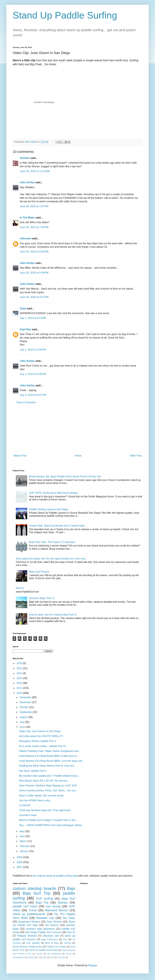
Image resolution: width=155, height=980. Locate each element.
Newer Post (20, 456)
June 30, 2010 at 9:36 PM (34, 273)
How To (71, 932)
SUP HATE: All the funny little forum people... (54, 493)
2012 (20, 683)
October (24, 707)
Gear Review (54, 922)
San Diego (69, 918)
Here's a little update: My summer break (41, 796)
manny (68, 954)
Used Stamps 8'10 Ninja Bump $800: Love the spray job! (51, 761)
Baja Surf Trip (36, 893)
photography (18, 957)
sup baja (61, 957)
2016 (20, 663)
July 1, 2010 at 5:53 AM (33, 318)
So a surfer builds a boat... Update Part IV (42, 746)
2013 (20, 678)
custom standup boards (34, 888)
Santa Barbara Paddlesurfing (27, 947)
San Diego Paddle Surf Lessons (43, 932)
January (24, 851)
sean (45, 957)
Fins (65, 939)
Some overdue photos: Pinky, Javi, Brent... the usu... (48, 790)
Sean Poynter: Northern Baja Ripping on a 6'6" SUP (48, 786)
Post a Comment (26, 402)
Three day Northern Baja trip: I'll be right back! (45, 810)
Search (20, 588)
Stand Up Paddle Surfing (65, 15)
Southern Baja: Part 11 (42, 598)
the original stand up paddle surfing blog (55, 876)
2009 (20, 857)
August (24, 717)
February (25, 846)
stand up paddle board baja (43, 950)
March (23, 841)
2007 (20, 867)
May (22, 831)
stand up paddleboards (29, 914)
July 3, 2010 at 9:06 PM (33, 374)
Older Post (136, 456)
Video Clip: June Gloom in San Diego (40, 731)
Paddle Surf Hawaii (56, 947)
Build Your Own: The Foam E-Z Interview (52, 542)
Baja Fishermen (50, 939)
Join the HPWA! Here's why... (35, 800)
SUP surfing (44, 899)
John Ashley (27, 182)
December (26, 697)
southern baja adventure (40, 929)
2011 (20, 688)
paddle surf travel (25, 906)
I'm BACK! (25, 805)
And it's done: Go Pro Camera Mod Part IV (53, 615)
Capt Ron (25, 329)
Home (78, 456)
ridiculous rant (51, 936)
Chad (23, 308)
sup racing (53, 906)
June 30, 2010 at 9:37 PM (34, 297)
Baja (71, 888)
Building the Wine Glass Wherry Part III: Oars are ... (48, 766)
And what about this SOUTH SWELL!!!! (41, 736)
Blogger (93, 965)
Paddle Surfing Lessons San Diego (49, 509)
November (26, 702)
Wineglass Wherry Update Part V (38, 741)
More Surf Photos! (39, 572)
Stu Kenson (52, 925)
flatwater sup (45, 918)
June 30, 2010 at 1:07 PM (34, 206)
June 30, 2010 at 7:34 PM (34, 227)
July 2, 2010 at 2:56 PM (33, 350)
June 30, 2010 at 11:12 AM (35, 171)
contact (39, 954)
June (23, 727)
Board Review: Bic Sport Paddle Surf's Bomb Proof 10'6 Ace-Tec (65, 477)
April (22, 836)
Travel (33, 910)
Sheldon (25, 158)
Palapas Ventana (27, 936)
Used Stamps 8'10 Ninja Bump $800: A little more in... (49, 756)
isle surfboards (54, 954)
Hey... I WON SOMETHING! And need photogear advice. (51, 825)
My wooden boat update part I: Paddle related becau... (49, 776)
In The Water (27, 218)
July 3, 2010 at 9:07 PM (33, 395)
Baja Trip (42, 902)
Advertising (67, 950)
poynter (31, 957)
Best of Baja (52, 943)
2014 (20, 673)
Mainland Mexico (57, 910)
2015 (20, 668)
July (22, 722)
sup (52, 957)
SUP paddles (33, 943)
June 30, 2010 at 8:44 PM (34, 252)
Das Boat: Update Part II (33, 771)
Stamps (63, 902)
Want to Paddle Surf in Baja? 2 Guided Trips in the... (48, 820)
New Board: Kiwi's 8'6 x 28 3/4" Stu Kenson (43, 781)
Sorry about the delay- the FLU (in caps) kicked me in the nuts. (51, 559)
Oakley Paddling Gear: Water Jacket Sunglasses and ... (50, 751)
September (26, 712)
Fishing (67, 943)
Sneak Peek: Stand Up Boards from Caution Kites (57, 526)
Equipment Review (29, 922)
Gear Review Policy (22, 954)
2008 (20, 862)
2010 (20, 693)
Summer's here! (28, 815)
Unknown (25, 238)
